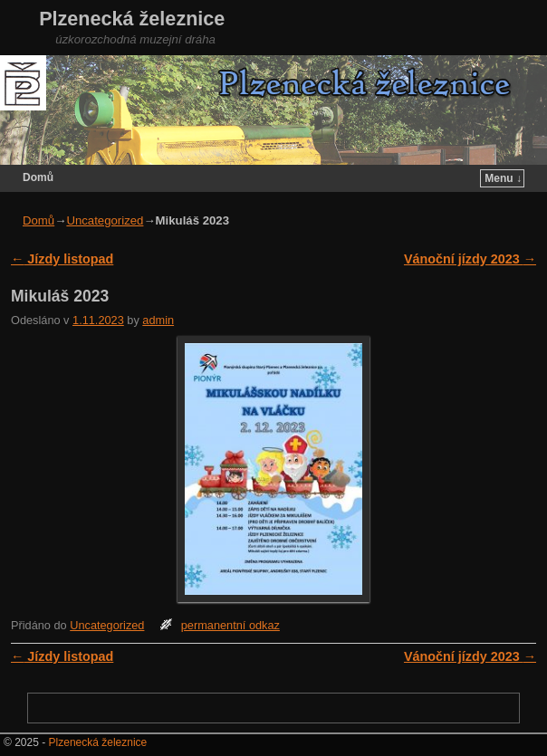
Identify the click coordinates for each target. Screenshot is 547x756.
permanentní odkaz (230, 625)
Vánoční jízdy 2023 (470, 259)
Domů (38, 177)
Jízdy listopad (62, 259)
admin (158, 320)
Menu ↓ (503, 178)
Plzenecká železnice (132, 19)
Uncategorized (105, 220)
